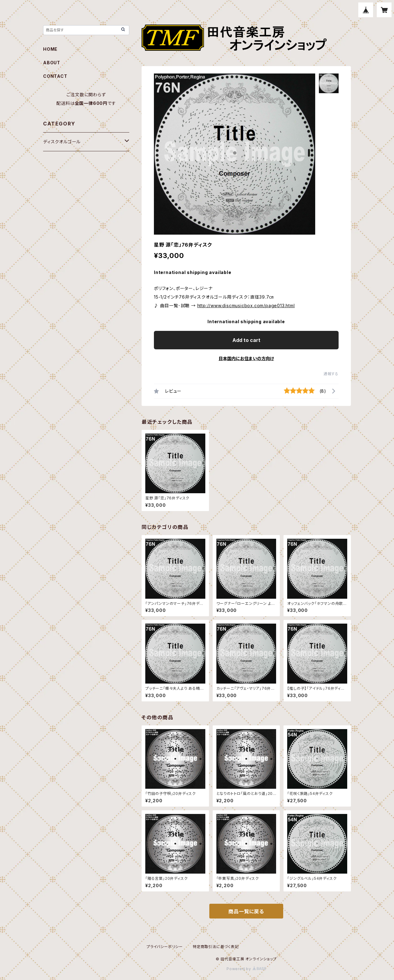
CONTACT (55, 76)
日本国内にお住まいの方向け (246, 358)
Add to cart (246, 340)
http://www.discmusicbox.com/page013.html (246, 306)
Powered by (246, 969)
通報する (331, 374)
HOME (50, 49)
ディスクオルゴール (62, 142)
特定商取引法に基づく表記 (216, 947)
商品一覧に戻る (246, 911)
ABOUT (52, 63)
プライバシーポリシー (165, 947)
